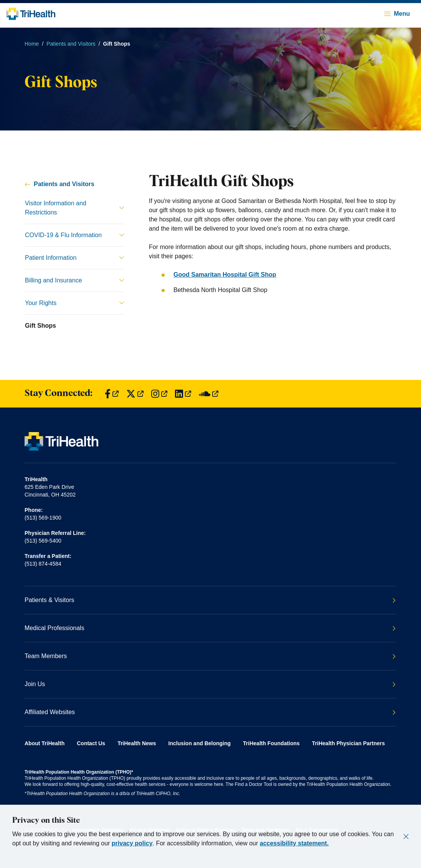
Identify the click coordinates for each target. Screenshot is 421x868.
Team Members (210, 656)
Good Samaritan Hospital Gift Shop (225, 275)
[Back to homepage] (31, 14)
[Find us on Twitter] (135, 394)
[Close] (406, 837)
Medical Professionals (210, 628)
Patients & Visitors (210, 600)
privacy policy (132, 843)
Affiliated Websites (210, 712)
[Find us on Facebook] (112, 394)
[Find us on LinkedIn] (183, 394)
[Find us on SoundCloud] (209, 394)
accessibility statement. (294, 843)
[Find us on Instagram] (159, 394)
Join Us (210, 684)
